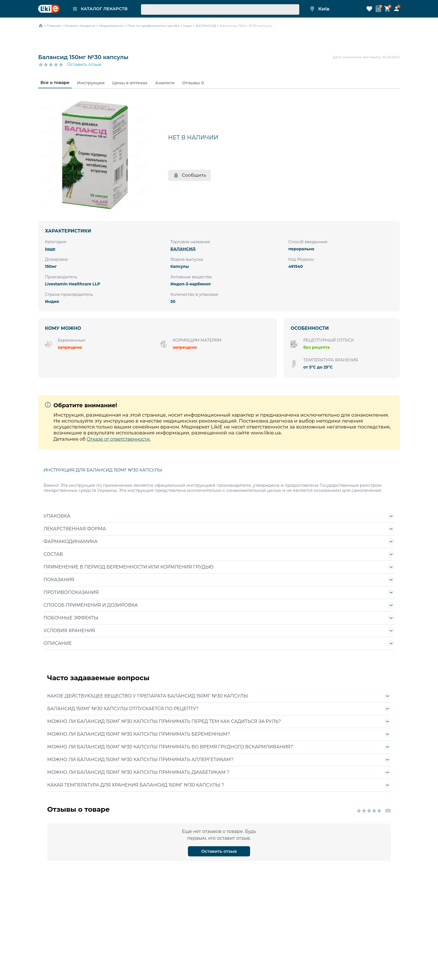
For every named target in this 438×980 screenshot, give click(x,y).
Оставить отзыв (84, 64)
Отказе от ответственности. (119, 439)
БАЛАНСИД (183, 249)
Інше (50, 249)
